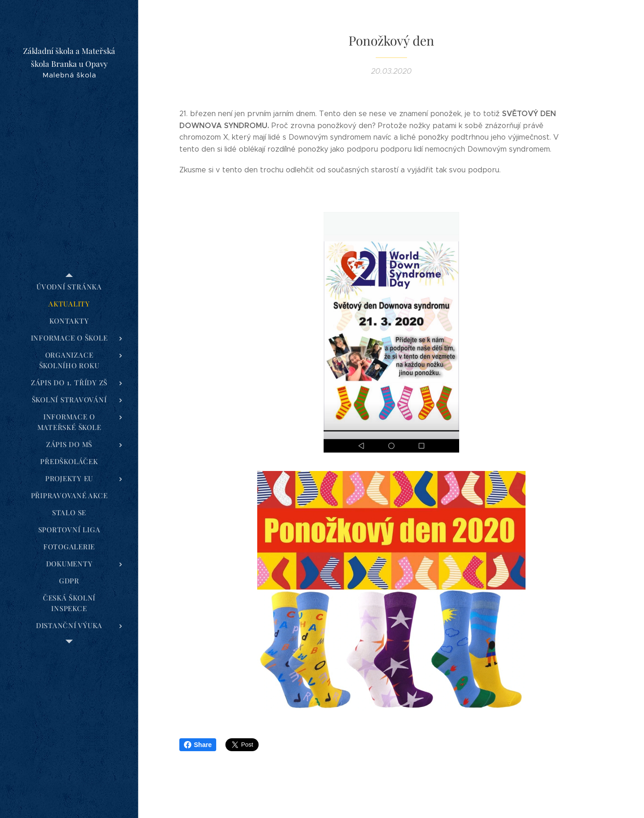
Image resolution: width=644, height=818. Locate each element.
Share (198, 745)
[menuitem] (69, 287)
